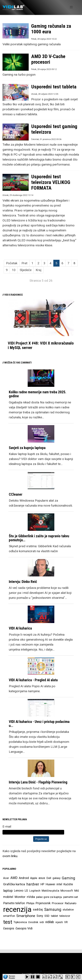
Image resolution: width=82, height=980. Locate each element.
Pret (24, 263)
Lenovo (19, 891)
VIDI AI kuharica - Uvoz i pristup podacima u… (39, 724)
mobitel (8, 897)
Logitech (35, 891)
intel (59, 884)
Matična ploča (50, 891)
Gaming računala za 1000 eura (51, 29)
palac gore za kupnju (49, 897)
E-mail (7, 826)
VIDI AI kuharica (20, 628)
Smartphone (26, 916)
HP (42, 884)
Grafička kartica (14, 884)
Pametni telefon (14, 903)
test (8, 922)
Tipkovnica (20, 922)
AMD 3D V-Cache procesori (48, 59)
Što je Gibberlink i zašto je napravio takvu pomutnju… (39, 538)
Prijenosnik (43, 903)
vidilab (50, 922)
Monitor (20, 897)
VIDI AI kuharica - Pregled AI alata (33, 680)
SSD (47, 916)
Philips (30, 903)
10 (14, 270)
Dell (49, 878)
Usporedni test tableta (54, 87)
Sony (40, 916)
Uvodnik (33, 922)
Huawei (50, 884)
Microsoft (67, 891)
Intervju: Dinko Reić (23, 582)
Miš (77, 891)
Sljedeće (26, 270)
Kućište (68, 884)
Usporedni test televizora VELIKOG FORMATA (51, 182)
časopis (9, 928)
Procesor (58, 903)
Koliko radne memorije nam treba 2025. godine (38, 394)
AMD (14, 878)
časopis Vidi (24, 928)
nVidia (31, 897)
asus (42, 878)
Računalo (71, 903)
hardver (33, 884)
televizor (65, 916)
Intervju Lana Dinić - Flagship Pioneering (38, 782)
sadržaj (38, 910)
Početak (12, 263)
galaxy (56, 878)
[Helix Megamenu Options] (71, 7)
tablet (54, 916)
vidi (42, 922)
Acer (6, 878)
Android (24, 878)
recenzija (17, 910)
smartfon (9, 916)
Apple (34, 878)
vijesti (59, 922)
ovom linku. (10, 856)
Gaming (68, 878)
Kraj (38, 270)
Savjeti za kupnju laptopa (27, 448)
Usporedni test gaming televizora (54, 129)
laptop (8, 891)
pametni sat (71, 897)
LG (26, 891)
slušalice (68, 910)
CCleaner (16, 494)
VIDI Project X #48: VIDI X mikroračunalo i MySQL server (41, 345)
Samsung (53, 910)
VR (66, 922)
